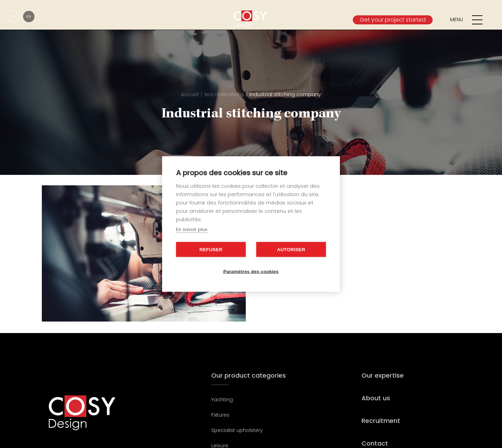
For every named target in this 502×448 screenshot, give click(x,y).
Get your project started (393, 20)
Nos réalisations (224, 94)
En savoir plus (192, 229)
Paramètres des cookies (251, 272)
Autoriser (291, 250)
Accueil (190, 94)
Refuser (211, 250)
